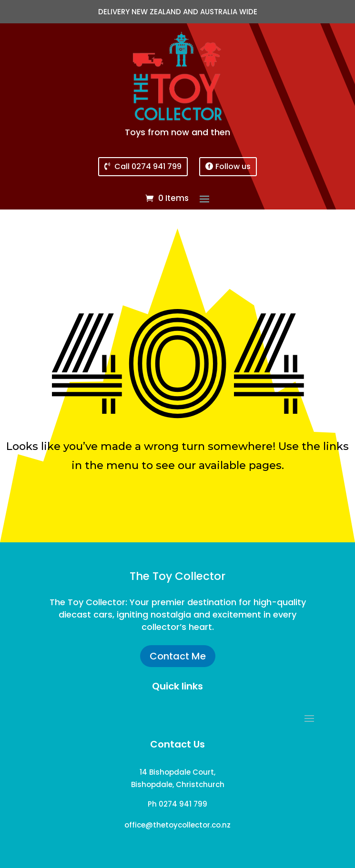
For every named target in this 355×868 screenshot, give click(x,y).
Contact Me (178, 656)
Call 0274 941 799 (148, 166)
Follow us (233, 166)
